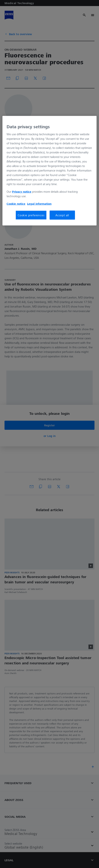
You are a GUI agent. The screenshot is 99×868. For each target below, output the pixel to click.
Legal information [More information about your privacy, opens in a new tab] (39, 203)
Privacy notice (22, 191)
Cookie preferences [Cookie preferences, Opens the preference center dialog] (31, 215)
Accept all (62, 215)
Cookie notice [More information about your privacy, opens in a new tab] (16, 203)
